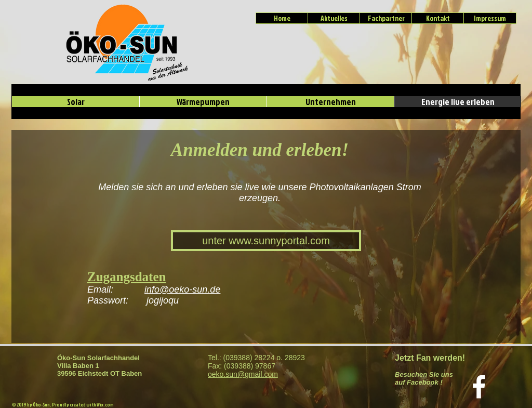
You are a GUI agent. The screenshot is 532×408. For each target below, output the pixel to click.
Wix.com (105, 405)
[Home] (282, 18)
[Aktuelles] (334, 18)
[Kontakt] (438, 18)
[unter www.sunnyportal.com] (266, 241)
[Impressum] (490, 18)
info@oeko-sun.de (182, 289)
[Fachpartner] (386, 18)
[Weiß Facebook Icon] (479, 387)
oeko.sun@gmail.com (243, 374)
